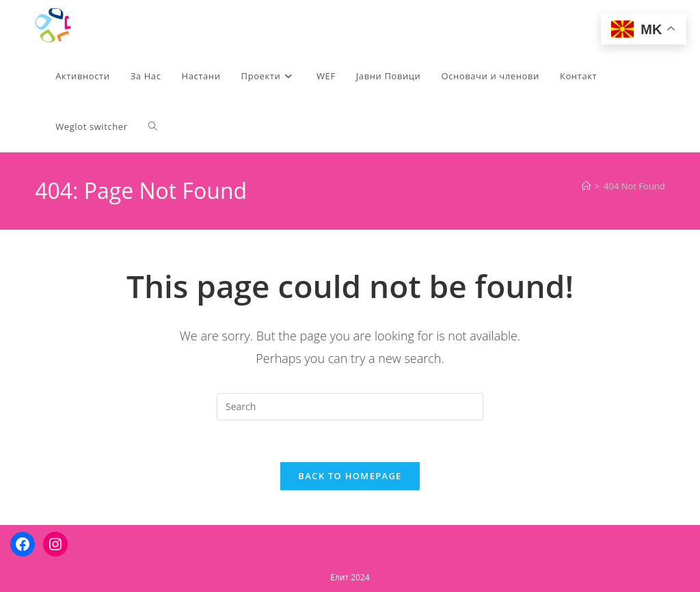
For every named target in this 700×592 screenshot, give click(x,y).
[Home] (586, 186)
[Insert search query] (350, 407)
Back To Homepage (350, 476)
